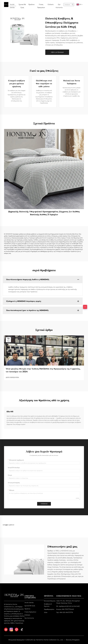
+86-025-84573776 (66, 612)
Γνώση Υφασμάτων (41, 5)
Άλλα (46, 612)
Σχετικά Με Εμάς (22, 5)
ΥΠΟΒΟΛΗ (44, 504)
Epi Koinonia (59, 5)
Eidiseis (51, 5)
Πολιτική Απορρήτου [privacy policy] (73, 640)
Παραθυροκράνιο (49, 609)
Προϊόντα (31, 5)
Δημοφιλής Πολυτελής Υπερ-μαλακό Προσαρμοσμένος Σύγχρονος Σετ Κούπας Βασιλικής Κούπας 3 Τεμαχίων (44, 213)
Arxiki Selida (12, 5)
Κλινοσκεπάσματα (50, 601)
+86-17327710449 (68, 609)
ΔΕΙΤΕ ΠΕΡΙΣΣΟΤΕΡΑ (12, 377)
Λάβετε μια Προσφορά (57, 52)
